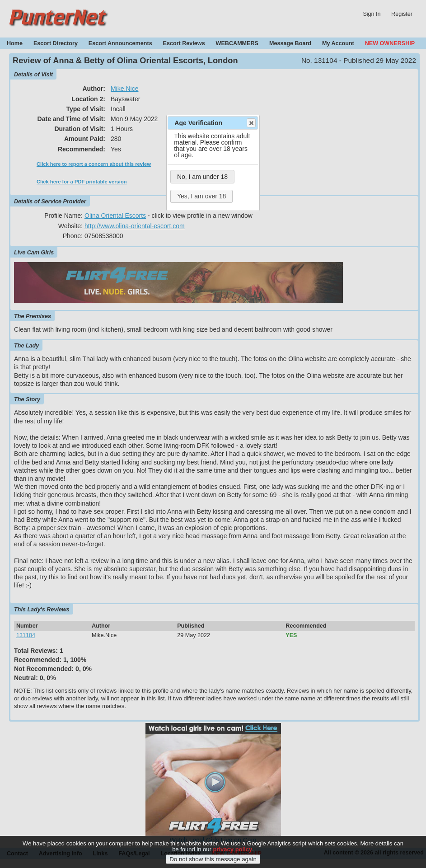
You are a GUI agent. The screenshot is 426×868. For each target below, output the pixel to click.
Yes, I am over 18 (201, 196)
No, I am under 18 (202, 177)
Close (251, 123)
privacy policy (233, 855)
